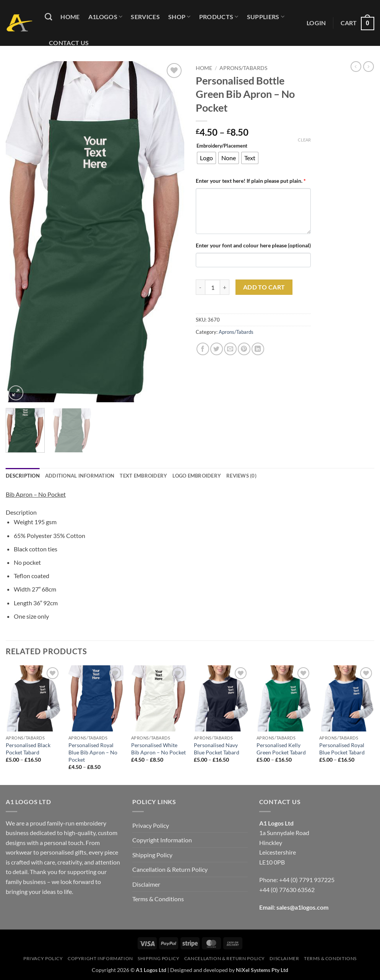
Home (70, 17)
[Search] (48, 17)
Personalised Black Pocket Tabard (28, 749)
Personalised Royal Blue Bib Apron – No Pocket (93, 752)
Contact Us (69, 43)
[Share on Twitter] (217, 349)
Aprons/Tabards (243, 68)
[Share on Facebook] (203, 349)
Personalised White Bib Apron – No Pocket (158, 749)
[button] (316, 23)
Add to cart (264, 287)
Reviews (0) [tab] (241, 476)
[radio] (206, 158)
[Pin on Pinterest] (244, 349)
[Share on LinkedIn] (258, 349)
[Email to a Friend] (230, 349)
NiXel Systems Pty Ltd (262, 970)
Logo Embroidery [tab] (197, 476)
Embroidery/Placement (222, 146)
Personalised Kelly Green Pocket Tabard (281, 749)
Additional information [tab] (80, 476)
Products (219, 17)
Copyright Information (162, 840)
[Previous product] (369, 67)
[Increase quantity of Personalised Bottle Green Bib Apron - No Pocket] (225, 287)
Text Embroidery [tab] (143, 476)
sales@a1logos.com (302, 907)
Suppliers (266, 17)
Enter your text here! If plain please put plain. (251, 181)
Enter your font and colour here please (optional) (253, 245)
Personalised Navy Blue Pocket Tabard (217, 749)
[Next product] (356, 67)
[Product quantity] (213, 287)
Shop (179, 17)
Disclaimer (146, 884)
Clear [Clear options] (304, 140)
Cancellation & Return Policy (170, 869)
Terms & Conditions (158, 899)
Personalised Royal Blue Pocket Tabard (342, 749)
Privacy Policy (151, 825)
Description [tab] (23, 476)
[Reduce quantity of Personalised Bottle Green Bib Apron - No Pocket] (200, 287)
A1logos (106, 17)
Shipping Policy (152, 855)
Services (145, 17)
